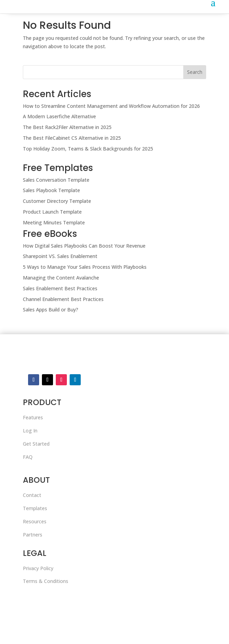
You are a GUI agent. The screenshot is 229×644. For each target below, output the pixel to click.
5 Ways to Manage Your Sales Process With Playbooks (85, 267)
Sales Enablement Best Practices (60, 288)
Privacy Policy (38, 568)
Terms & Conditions (46, 581)
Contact (32, 495)
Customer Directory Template (57, 201)
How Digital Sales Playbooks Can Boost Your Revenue (84, 246)
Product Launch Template (52, 212)
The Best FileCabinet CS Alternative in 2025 (72, 138)
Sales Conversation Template (56, 180)
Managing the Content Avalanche (61, 278)
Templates (35, 508)
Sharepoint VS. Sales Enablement (60, 256)
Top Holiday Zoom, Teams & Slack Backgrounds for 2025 (88, 149)
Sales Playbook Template (51, 190)
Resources (35, 521)
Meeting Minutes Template (54, 222)
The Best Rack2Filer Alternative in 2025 (67, 127)
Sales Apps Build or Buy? (51, 310)
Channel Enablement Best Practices (63, 299)
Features (33, 417)
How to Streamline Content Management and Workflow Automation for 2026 (111, 106)
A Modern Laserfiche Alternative (59, 116)
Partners (33, 535)
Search (195, 72)
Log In (30, 431)
